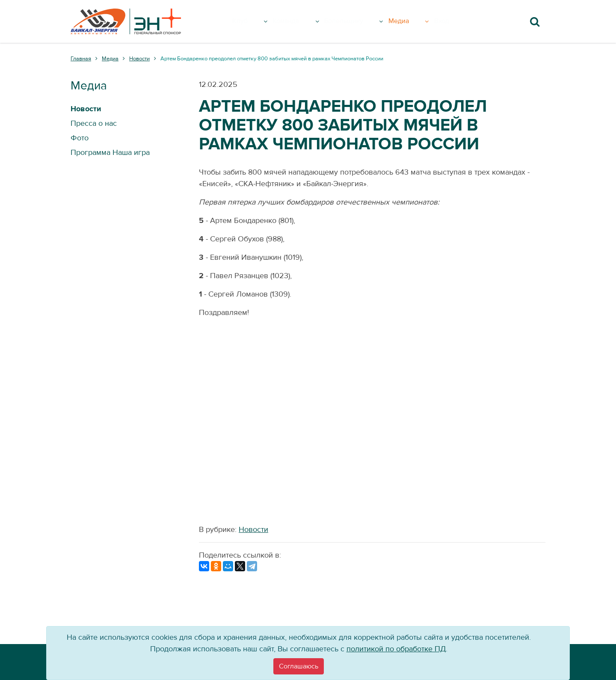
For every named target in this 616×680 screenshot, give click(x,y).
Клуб (256, 21)
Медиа (420, 21)
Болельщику (363, 21)
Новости (253, 530)
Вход (455, 21)
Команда (302, 21)
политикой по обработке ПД (396, 649)
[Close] (299, 666)
